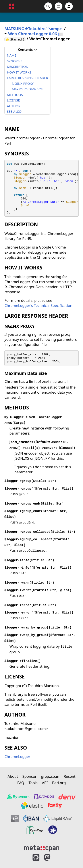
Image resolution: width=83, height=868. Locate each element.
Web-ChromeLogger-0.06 (33, 34)
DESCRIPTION (18, 66)
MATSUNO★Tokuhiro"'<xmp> (33, 29)
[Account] (69, 6)
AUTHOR (14, 106)
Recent (70, 776)
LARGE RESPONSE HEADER (27, 78)
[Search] (48, 6)
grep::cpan (50, 776)
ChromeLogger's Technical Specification (38, 305)
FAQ (21, 783)
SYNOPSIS (15, 61)
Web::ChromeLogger (29, 164)
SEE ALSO (14, 111)
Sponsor (29, 776)
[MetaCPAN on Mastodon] (52, 858)
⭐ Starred (15, 39)
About (13, 776)
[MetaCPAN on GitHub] (36, 858)
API (45, 783)
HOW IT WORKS (19, 72)
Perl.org (59, 783)
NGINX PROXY (23, 83)
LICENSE (13, 100)
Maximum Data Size (27, 89)
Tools (33, 783)
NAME (12, 55)
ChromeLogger (17, 757)
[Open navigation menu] (59, 6)
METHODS (15, 95)
